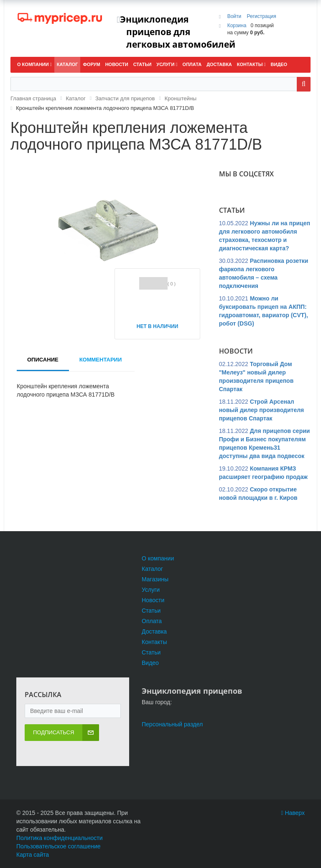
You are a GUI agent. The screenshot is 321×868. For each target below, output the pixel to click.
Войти (235, 16)
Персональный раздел (172, 724)
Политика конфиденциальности (60, 838)
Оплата (152, 621)
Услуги (151, 590)
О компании (158, 558)
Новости (153, 600)
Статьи (151, 611)
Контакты (154, 642)
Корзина (237, 25)
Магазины (155, 579)
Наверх (293, 813)
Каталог (152, 569)
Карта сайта (33, 855)
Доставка (154, 631)
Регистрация (262, 16)
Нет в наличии (158, 326)
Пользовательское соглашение (59, 846)
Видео (150, 663)
